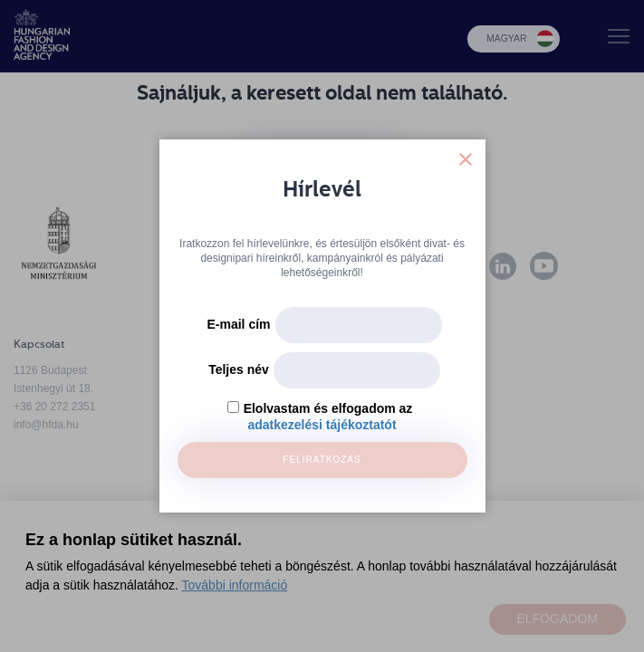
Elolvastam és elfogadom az (328, 408)
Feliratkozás (322, 460)
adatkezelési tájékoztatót (322, 425)
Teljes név (239, 369)
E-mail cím (238, 324)
